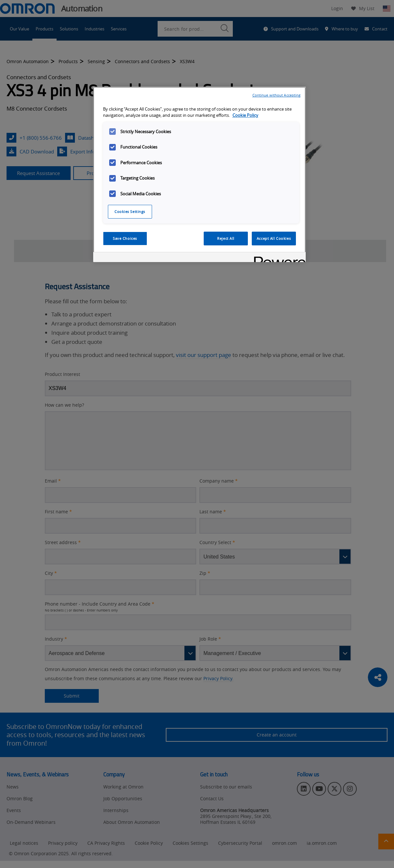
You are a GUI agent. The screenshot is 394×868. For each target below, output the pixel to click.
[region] (199, 174)
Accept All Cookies (274, 238)
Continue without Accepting (277, 95)
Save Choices (125, 238)
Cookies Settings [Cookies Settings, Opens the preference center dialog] (130, 212)
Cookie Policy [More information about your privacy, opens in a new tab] (245, 115)
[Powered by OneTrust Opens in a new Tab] (278, 258)
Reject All (226, 238)
